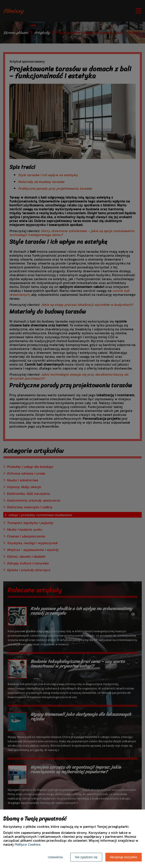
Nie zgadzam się (86, 857)
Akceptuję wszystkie (124, 857)
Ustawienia (55, 857)
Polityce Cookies (27, 844)
